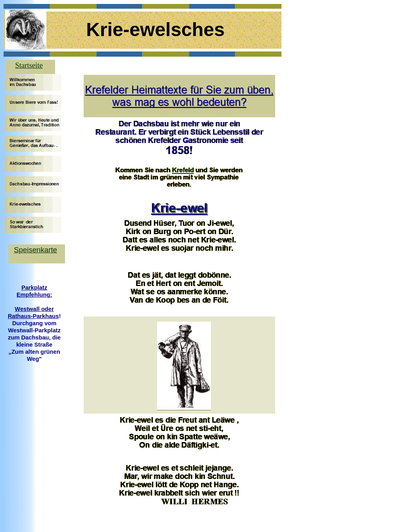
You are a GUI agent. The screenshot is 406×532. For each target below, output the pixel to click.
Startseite (29, 65)
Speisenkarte (35, 250)
